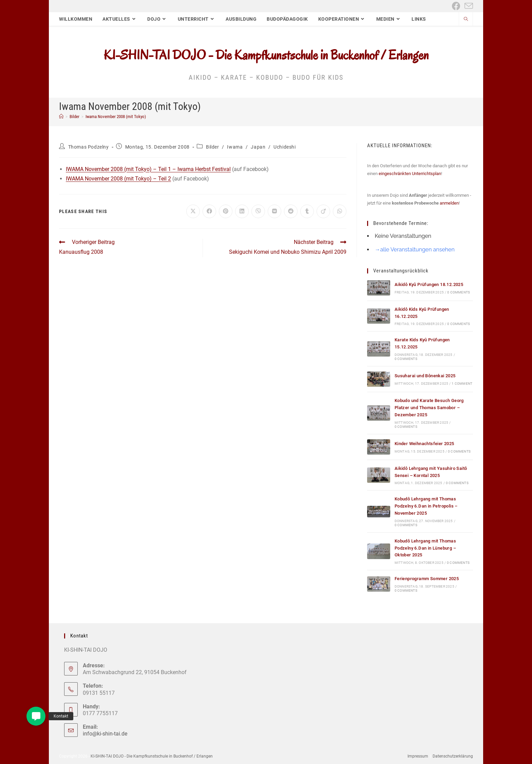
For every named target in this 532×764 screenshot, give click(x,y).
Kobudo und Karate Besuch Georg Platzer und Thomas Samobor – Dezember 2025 (429, 408)
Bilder (213, 147)
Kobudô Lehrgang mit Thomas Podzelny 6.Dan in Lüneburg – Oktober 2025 (425, 548)
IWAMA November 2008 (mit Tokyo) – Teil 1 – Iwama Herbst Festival (148, 169)
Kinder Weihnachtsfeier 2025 (424, 444)
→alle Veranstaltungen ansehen (414, 250)
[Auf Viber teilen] (258, 211)
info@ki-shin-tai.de (105, 734)
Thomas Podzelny (89, 147)
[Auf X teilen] (193, 211)
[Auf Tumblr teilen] (307, 211)
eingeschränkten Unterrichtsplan (410, 174)
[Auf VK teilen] (274, 211)
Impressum (418, 756)
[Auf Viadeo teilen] (323, 211)
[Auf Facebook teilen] (209, 211)
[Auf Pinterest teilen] (226, 211)
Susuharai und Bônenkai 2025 (425, 376)
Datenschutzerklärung (453, 756)
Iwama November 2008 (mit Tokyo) (116, 117)
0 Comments (459, 292)
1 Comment (462, 384)
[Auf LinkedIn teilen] (242, 211)
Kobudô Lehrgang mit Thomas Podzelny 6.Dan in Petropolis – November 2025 (426, 506)
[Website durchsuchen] (466, 20)
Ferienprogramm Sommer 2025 (427, 579)
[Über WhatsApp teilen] (340, 211)
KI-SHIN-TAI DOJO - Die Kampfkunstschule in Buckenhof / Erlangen (266, 55)
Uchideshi (284, 147)
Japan (258, 147)
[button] (36, 716)
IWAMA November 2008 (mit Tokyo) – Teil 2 (118, 179)
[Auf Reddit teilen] (291, 211)
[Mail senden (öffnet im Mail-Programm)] (468, 6)
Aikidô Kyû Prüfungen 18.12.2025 (429, 284)
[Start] (61, 117)
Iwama (235, 147)
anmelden (449, 203)
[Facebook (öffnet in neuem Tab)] (456, 6)
